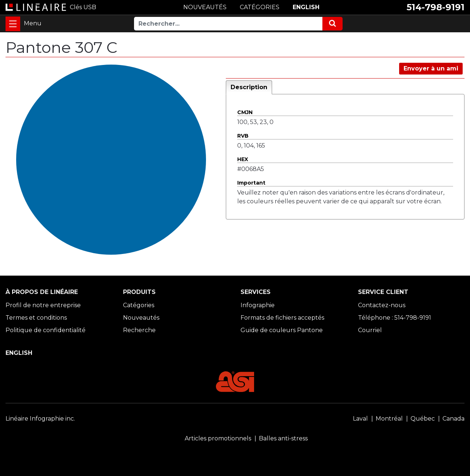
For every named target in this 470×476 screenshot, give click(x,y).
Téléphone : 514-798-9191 (395, 318)
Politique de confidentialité (46, 330)
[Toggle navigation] (13, 24)
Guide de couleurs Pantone (282, 330)
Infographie (258, 305)
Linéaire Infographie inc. (40, 419)
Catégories (139, 305)
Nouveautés (141, 318)
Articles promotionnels (218, 438)
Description (249, 87)
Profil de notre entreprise (43, 305)
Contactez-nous (382, 305)
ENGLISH (306, 7)
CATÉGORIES (260, 7)
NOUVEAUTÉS (205, 7)
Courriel (370, 330)
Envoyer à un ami (431, 68)
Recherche (139, 330)
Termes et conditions (36, 318)
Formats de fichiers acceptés (282, 318)
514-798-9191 (435, 7)
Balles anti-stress (283, 438)
